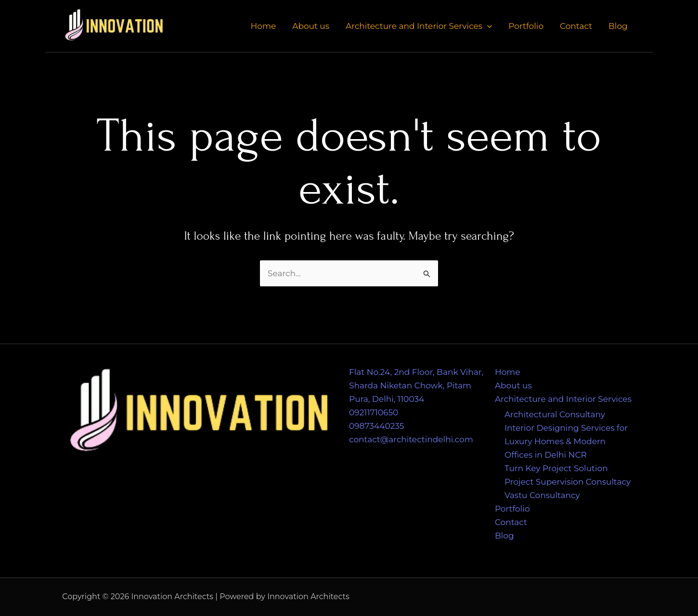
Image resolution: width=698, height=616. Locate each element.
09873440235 (376, 426)
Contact (576, 26)
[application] (487, 26)
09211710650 (374, 412)
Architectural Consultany (555, 414)
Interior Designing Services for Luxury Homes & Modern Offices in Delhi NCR (566, 441)
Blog (618, 26)
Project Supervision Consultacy (568, 482)
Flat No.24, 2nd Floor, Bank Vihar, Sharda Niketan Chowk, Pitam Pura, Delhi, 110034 (416, 385)
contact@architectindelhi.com (411, 439)
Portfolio (526, 26)
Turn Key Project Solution (556, 468)
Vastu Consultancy (542, 495)
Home (263, 26)
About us (311, 26)
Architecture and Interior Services (419, 26)
